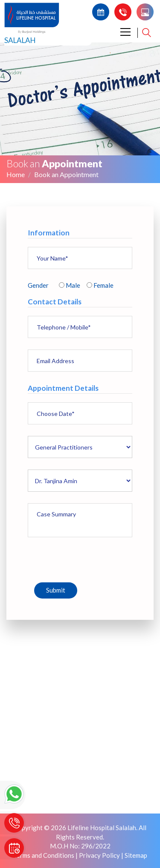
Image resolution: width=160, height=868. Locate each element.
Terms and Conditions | (45, 855)
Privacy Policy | (101, 855)
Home (16, 174)
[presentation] (93, 558)
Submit (56, 590)
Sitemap (136, 855)
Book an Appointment (66, 174)
